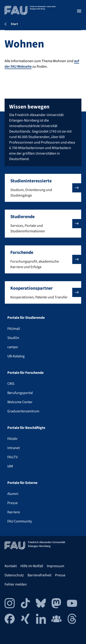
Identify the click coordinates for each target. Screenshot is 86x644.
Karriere (14, 512)
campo (13, 347)
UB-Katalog (16, 356)
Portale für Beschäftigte (26, 428)
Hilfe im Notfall (32, 566)
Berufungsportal (20, 393)
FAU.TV (12, 457)
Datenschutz (14, 575)
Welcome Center (20, 402)
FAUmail (14, 329)
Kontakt (11, 566)
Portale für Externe (22, 483)
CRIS (11, 384)
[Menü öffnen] (79, 11)
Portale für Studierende (26, 318)
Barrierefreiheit (39, 575)
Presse (12, 503)
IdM (10, 466)
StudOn (13, 338)
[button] (43, 188)
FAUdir (12, 439)
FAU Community (20, 521)
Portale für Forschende (25, 373)
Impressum (55, 566)
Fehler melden (16, 584)
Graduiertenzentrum (23, 411)
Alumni (13, 494)
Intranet (14, 448)
